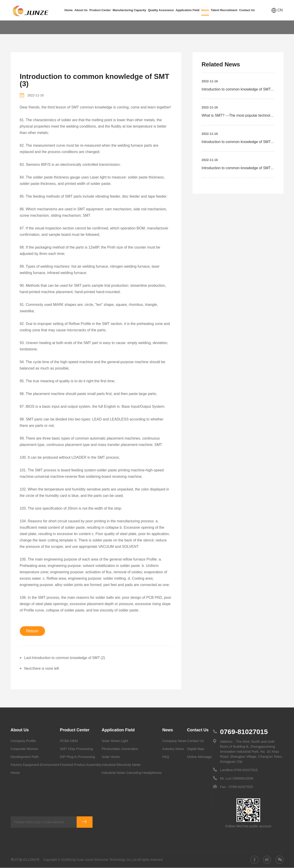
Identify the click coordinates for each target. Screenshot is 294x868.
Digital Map (195, 749)
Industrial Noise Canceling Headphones (132, 773)
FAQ (41, 27)
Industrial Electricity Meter (121, 765)
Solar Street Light (115, 741)
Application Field (187, 10)
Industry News (173, 749)
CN (277, 10)
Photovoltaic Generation (120, 749)
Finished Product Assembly (81, 765)
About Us (81, 10)
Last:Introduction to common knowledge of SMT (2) (66, 658)
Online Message (199, 757)
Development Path (25, 757)
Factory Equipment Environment (35, 765)
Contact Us (247, 10)
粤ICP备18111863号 (25, 860)
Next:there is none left (42, 668)
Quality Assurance (161, 10)
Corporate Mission (25, 749)
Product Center (100, 10)
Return (32, 631)
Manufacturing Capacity (129, 10)
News (205, 12)
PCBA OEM (69, 741)
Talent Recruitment (224, 10)
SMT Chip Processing (77, 749)
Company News (174, 741)
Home (68, 10)
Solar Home (111, 757)
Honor (15, 773)
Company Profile (23, 741)
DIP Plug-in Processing (78, 757)
